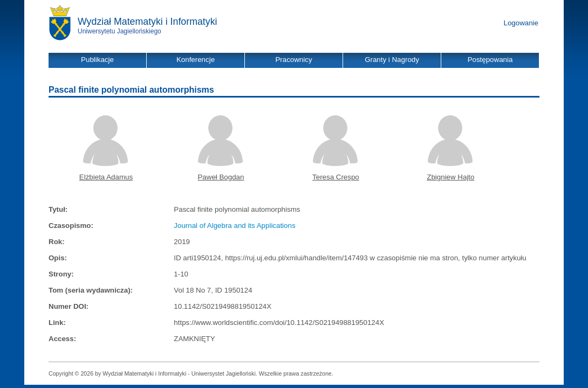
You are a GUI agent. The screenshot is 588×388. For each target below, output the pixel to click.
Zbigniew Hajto (450, 177)
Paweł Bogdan (221, 177)
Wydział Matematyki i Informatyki (148, 22)
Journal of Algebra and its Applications (234, 226)
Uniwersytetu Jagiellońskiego (119, 31)
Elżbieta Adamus (106, 177)
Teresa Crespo (336, 177)
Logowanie (521, 23)
